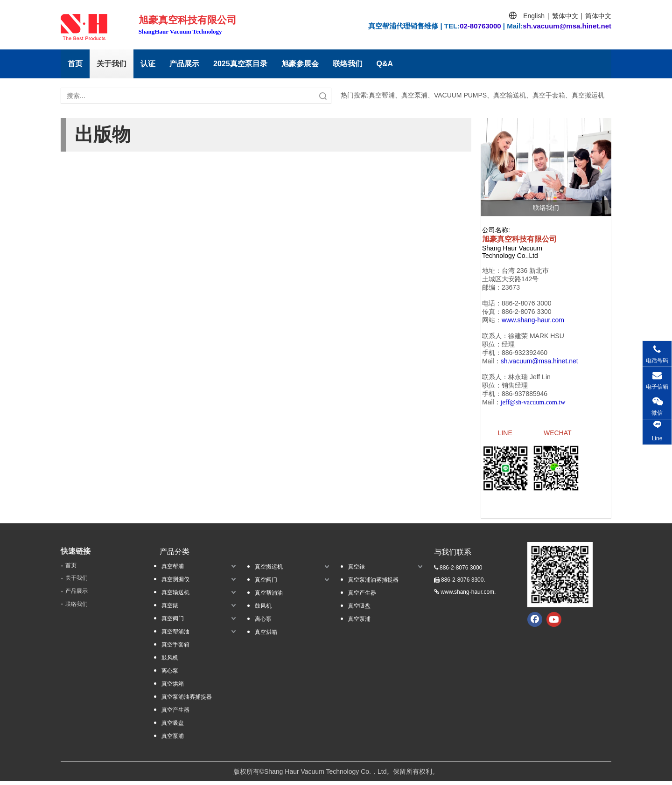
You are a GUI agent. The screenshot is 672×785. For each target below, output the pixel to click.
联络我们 (348, 64)
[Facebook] (535, 623)
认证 (148, 64)
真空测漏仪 (175, 583)
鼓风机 (170, 661)
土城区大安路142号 (510, 279)
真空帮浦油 (175, 635)
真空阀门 (173, 622)
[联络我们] (546, 167)
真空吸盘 (173, 727)
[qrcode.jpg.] (560, 578)
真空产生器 (175, 714)
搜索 (323, 96)
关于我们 (112, 64)
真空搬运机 (269, 570)
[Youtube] (554, 623)
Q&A (385, 64)
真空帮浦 (173, 570)
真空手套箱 (175, 648)
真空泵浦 (173, 740)
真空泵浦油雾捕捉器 (187, 701)
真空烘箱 (173, 688)
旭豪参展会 (300, 64)
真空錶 (170, 609)
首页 (75, 64)
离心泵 (170, 674)
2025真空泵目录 (240, 64)
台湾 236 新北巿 (525, 271)
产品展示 (184, 64)
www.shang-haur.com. (468, 596)
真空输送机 (175, 596)
